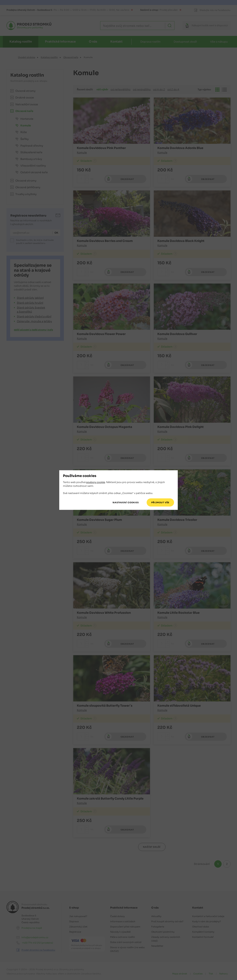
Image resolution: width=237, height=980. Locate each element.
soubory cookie (96, 482)
